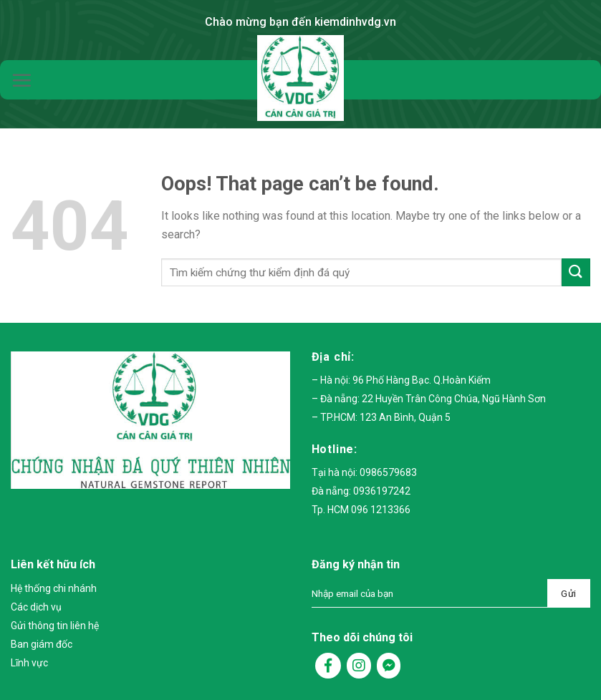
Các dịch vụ (36, 607)
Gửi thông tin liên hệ (55, 626)
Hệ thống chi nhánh (54, 588)
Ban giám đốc (42, 644)
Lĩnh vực (29, 663)
